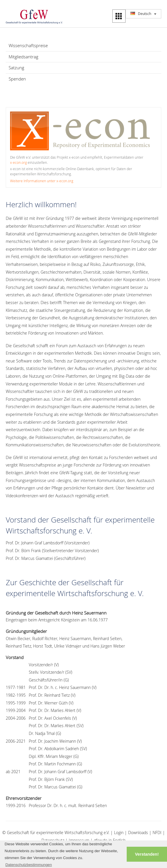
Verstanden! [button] (147, 854)
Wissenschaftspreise (28, 45)
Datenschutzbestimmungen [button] (29, 865)
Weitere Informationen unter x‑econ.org (42, 181)
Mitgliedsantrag (23, 57)
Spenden (17, 79)
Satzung (16, 68)
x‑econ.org (18, 162)
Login (119, 833)
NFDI (157, 833)
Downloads (138, 833)
